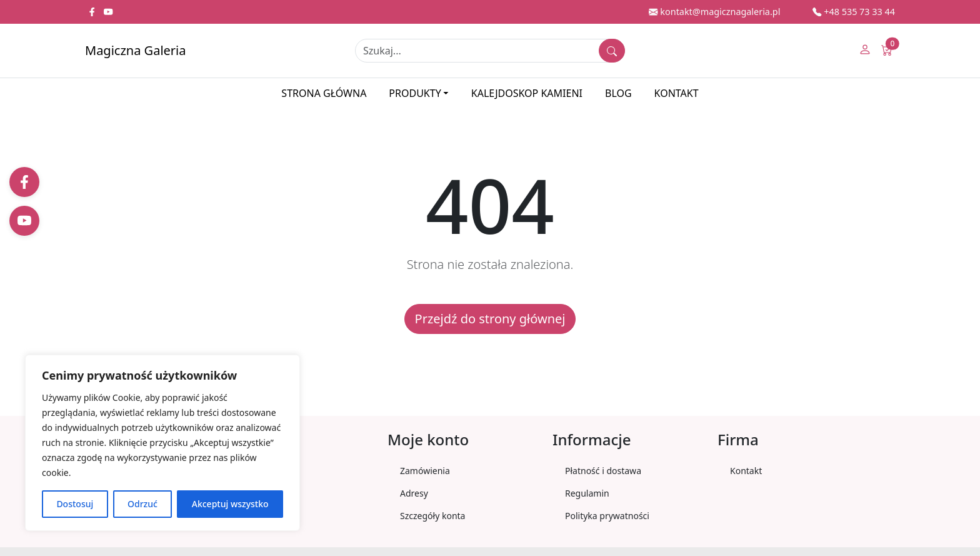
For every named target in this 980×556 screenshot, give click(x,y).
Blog (618, 93)
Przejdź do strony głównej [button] (490, 319)
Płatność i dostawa (603, 471)
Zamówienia (425, 471)
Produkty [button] (415, 93)
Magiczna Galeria (135, 50)
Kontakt (677, 93)
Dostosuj (75, 504)
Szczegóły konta (432, 516)
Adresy (414, 493)
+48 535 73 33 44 (854, 12)
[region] (162, 443)
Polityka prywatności (607, 516)
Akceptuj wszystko (230, 504)
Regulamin (587, 493)
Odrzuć (142, 504)
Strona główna (324, 93)
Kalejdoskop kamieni (527, 93)
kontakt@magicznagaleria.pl (714, 12)
